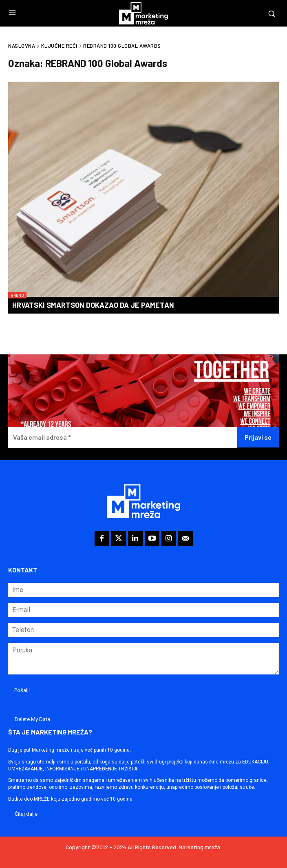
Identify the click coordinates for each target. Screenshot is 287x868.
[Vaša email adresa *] (123, 437)
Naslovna (22, 46)
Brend (17, 295)
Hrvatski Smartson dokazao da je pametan (93, 305)
